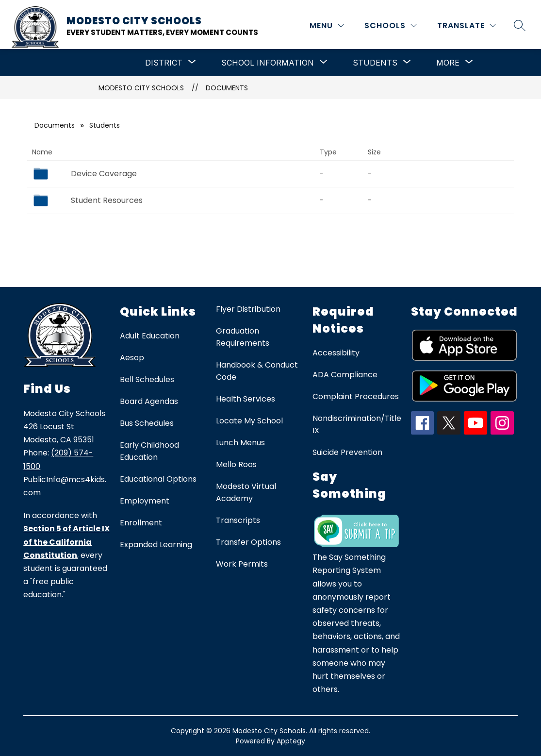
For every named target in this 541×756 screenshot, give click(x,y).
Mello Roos (236, 464)
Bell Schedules (147, 379)
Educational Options (158, 479)
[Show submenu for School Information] (268, 63)
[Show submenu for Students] (375, 63)
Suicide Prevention (347, 452)
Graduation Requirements (243, 337)
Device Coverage (104, 174)
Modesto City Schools (141, 88)
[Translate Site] (467, 25)
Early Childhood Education (149, 451)
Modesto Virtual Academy (246, 492)
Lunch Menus (240, 443)
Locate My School (249, 421)
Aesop (132, 358)
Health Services (246, 399)
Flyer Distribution (248, 309)
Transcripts (238, 520)
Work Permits (242, 564)
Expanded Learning (156, 545)
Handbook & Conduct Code (257, 371)
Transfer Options (248, 542)
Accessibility (336, 353)
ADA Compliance (345, 375)
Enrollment (141, 523)
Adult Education (150, 336)
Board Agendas (149, 401)
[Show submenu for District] (164, 63)
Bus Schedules (147, 423)
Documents (227, 88)
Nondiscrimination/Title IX (357, 424)
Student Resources (107, 200)
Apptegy (291, 741)
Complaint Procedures (356, 396)
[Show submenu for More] (448, 63)
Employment (145, 501)
